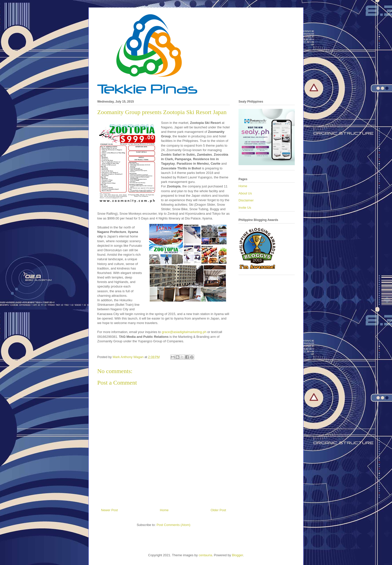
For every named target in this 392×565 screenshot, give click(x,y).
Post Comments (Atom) (173, 525)
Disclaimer (246, 200)
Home (164, 510)
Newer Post (109, 510)
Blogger (237, 555)
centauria (205, 555)
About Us (245, 193)
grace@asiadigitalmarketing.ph (184, 332)
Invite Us (245, 208)
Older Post (218, 510)
